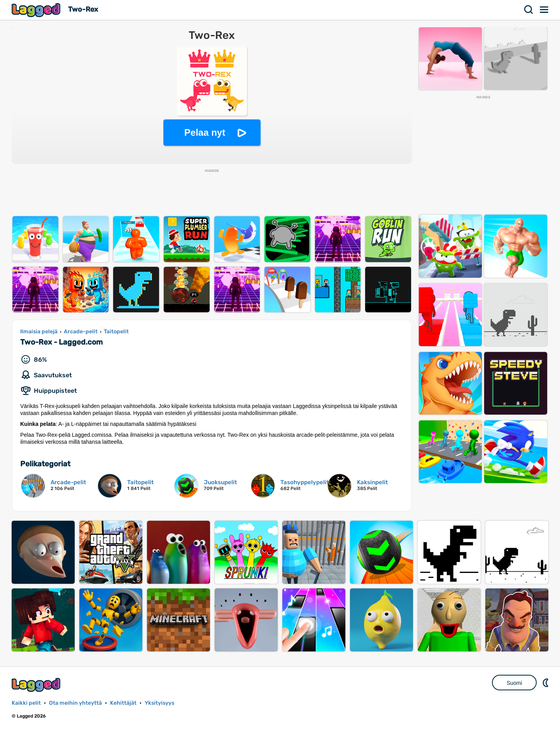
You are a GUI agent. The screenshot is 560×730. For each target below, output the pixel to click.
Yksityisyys (159, 703)
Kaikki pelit (26, 703)
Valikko (544, 10)
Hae (529, 10)
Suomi (514, 683)
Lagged (37, 10)
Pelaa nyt (205, 132)
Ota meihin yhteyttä (75, 703)
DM (546, 683)
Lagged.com (37, 685)
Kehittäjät (123, 703)
